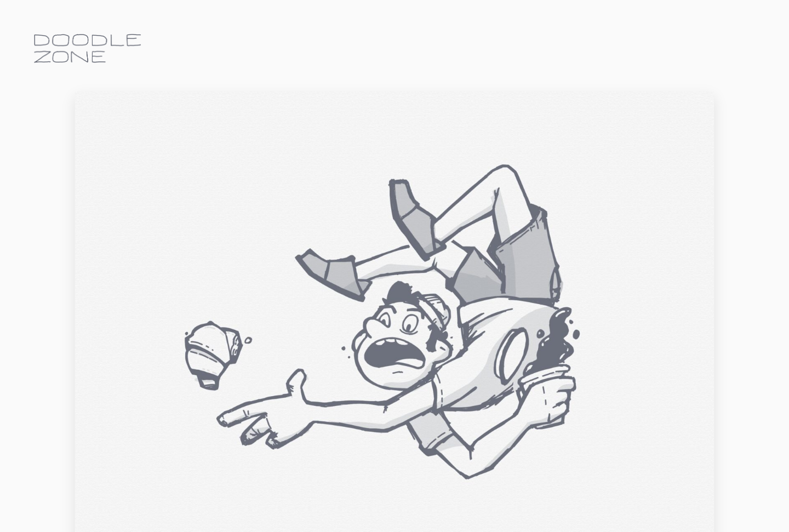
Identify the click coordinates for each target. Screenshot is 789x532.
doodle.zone (88, 48)
